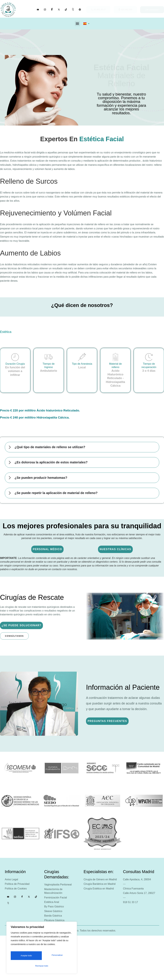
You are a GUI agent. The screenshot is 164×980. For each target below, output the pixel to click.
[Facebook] (52, 10)
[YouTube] (38, 10)
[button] (77, 23)
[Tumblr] (73, 10)
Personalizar (25, 957)
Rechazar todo (56, 957)
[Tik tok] (66, 10)
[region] (42, 950)
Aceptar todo (42, 966)
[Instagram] (45, 10)
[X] (59, 10)
